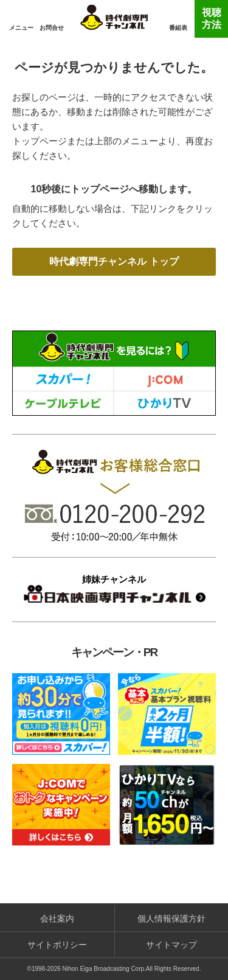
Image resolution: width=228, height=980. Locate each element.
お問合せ (52, 28)
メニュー (21, 28)
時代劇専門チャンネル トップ (114, 261)
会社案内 (57, 919)
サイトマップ (171, 945)
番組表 (178, 28)
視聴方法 (212, 19)
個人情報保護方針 (171, 919)
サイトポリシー (57, 945)
